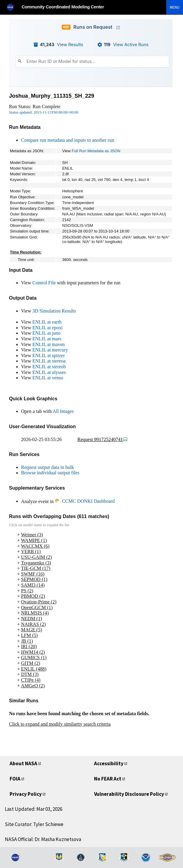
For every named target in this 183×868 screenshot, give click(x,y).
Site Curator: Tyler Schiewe (34, 824)
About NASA (23, 763)
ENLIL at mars (47, 339)
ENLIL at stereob (49, 367)
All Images (63, 411)
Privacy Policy (26, 794)
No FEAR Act (108, 779)
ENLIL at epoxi (48, 328)
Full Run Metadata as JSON (96, 151)
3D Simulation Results (54, 311)
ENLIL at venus (48, 378)
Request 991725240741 (103, 439)
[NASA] (13, 7)
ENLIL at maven (49, 344)
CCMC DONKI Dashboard (85, 501)
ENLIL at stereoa (49, 361)
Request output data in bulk (47, 467)
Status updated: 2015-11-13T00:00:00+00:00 (44, 112)
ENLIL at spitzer (49, 355)
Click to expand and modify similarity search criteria (60, 724)
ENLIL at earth (47, 322)
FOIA (15, 779)
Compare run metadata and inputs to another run (68, 140)
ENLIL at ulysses (49, 372)
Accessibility (109, 763)
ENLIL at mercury (50, 350)
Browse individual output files (50, 473)
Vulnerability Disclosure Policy (129, 794)
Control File (44, 283)
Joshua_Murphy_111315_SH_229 (52, 96)
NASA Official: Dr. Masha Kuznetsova (43, 839)
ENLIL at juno (47, 333)
